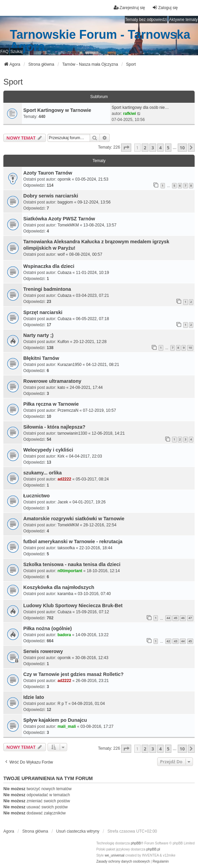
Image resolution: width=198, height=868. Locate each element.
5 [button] (168, 148)
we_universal (114, 855)
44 (168, 618)
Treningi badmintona (47, 289)
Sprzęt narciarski (43, 312)
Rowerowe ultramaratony (52, 381)
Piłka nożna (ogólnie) (48, 628)
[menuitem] (123, 862)
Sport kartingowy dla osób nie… (140, 107)
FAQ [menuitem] (4, 52)
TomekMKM (68, 225)
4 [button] (160, 148)
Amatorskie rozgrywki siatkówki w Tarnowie (74, 519)
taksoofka (66, 548)
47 (190, 618)
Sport (13, 82)
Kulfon (63, 342)
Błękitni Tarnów (41, 358)
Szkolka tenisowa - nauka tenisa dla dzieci (72, 564)
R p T (62, 704)
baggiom (65, 202)
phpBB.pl (153, 849)
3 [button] (153, 148)
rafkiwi (130, 114)
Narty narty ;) (38, 335)
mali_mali (67, 726)
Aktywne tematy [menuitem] (183, 20)
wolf (61, 254)
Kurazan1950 (69, 365)
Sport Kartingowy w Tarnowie (57, 110)
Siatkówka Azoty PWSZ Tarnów (59, 219)
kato (61, 387)
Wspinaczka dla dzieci (49, 266)
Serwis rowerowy (43, 651)
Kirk (61, 456)
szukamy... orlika (43, 473)
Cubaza (64, 273)
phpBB (136, 843)
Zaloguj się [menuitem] (165, 8)
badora (64, 635)
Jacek (63, 502)
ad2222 (64, 479)
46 (183, 618)
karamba (65, 594)
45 (175, 618)
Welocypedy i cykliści (48, 450)
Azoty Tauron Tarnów (48, 173)
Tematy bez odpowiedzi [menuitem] (146, 20)
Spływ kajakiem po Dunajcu (55, 720)
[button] (126, 148)
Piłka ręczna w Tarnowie (51, 404)
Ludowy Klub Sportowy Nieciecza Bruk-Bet (73, 606)
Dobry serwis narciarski (51, 196)
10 (190, 348)
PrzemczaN (68, 410)
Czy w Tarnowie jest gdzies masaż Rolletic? (73, 674)
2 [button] (145, 148)
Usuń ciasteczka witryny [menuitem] (78, 831)
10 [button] (182, 148)
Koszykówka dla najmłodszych (59, 587)
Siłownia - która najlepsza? (54, 427)
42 (168, 641)
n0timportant (70, 571)
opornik (64, 179)
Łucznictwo (36, 496)
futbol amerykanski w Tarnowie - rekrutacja (73, 541)
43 (175, 641)
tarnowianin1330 (72, 433)
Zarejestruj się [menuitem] (129, 8)
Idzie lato (34, 697)
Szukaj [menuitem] (17, 52)
